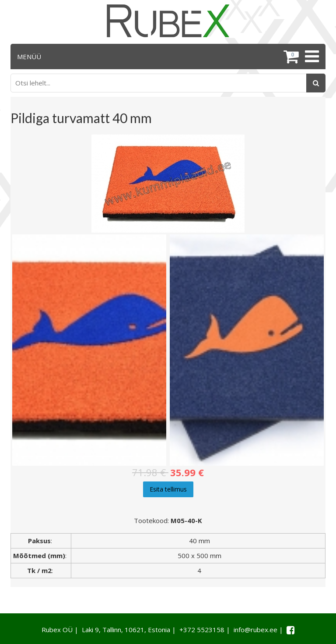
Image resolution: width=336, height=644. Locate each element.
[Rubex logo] (168, 21)
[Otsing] (316, 83)
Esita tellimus (168, 489)
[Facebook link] (290, 630)
